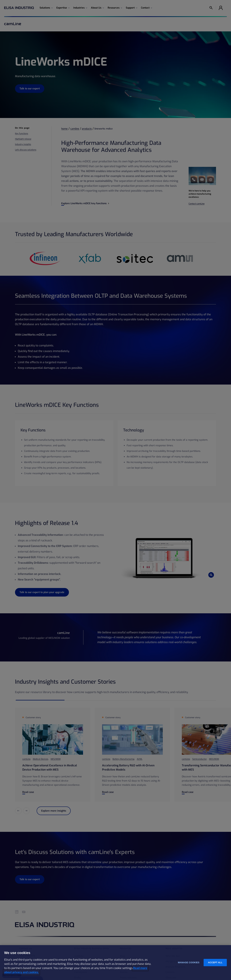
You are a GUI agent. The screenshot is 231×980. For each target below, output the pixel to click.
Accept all (215, 962)
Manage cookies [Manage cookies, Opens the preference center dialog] (189, 962)
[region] (115, 963)
